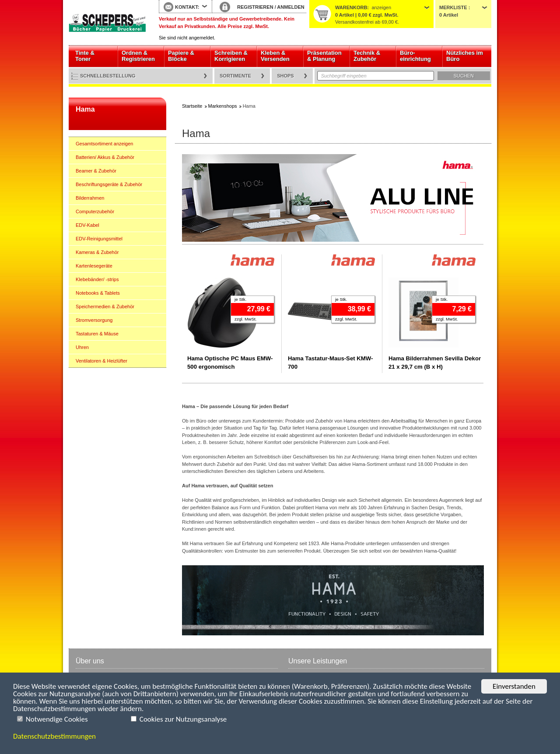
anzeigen (381, 7)
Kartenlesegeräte (94, 266)
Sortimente (235, 76)
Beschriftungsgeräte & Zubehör (109, 184)
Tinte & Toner (85, 56)
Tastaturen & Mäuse (97, 334)
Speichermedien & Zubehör (105, 307)
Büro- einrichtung (415, 56)
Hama (85, 109)
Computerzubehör (95, 211)
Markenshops (223, 106)
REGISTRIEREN (255, 7)
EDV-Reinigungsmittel (99, 239)
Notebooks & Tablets (98, 293)
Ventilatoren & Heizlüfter (101, 361)
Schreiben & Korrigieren (231, 56)
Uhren (82, 347)
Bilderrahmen (90, 198)
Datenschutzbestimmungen (54, 736)
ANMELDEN (290, 7)
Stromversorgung (94, 320)
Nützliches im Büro (465, 56)
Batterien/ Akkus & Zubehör (105, 157)
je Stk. (240, 299)
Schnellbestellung (108, 76)
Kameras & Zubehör (97, 252)
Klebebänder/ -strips (97, 279)
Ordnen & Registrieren (138, 56)
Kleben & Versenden (275, 56)
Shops (285, 76)
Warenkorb (351, 7)
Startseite (107, 23)
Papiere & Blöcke (181, 56)
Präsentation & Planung (324, 56)
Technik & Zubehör (367, 56)
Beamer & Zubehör (96, 171)
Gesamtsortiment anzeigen (104, 144)
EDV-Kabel (87, 225)
